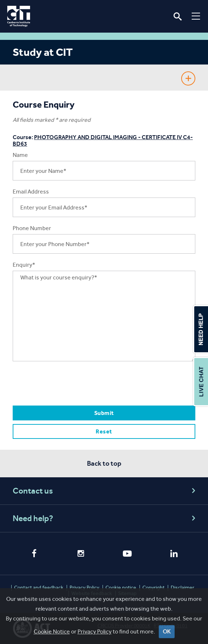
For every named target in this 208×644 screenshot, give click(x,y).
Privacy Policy (95, 631)
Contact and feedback (39, 588)
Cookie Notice (52, 631)
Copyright (153, 588)
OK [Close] (167, 631)
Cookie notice (121, 588)
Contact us (105, 491)
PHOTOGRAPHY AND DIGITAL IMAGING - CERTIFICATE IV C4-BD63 (103, 140)
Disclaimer (182, 588)
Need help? (105, 518)
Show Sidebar (188, 78)
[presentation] (68, 383)
